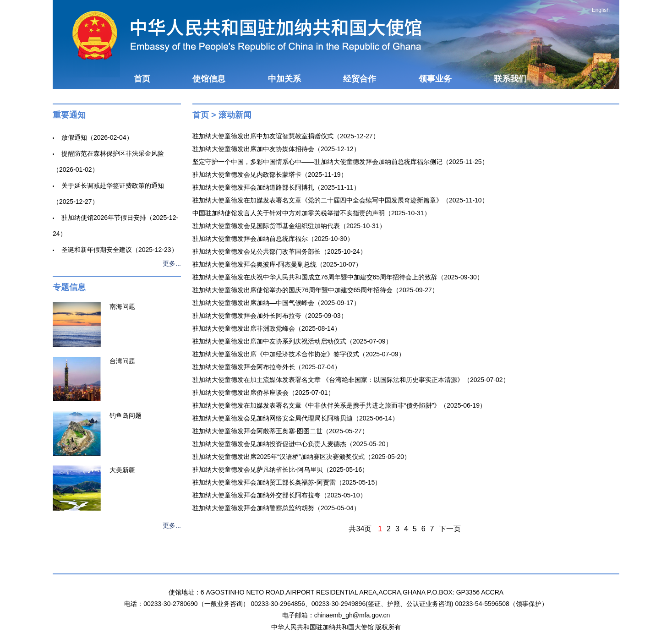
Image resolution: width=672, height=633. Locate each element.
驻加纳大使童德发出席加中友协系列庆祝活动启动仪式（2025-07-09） (292, 341)
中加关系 (284, 79)
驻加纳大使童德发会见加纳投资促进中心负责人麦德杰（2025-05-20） (292, 444)
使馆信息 (209, 79)
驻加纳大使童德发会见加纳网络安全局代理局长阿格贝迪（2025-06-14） (295, 418)
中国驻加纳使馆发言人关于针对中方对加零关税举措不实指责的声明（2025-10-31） (311, 213)
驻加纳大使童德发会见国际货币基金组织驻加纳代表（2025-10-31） (289, 226)
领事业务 (435, 79)
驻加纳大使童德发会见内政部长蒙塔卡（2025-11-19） (270, 175)
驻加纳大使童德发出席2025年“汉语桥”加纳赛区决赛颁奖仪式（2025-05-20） (301, 457)
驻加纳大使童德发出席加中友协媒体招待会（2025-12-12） (276, 149)
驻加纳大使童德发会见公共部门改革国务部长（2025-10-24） (279, 251)
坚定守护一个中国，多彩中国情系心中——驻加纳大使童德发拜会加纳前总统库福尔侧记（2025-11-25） (340, 162)
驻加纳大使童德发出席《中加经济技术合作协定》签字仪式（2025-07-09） (299, 354)
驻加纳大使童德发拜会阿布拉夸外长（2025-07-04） (267, 367)
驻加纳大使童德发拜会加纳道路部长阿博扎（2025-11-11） (276, 187)
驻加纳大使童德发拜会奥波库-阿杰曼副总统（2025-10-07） (277, 264)
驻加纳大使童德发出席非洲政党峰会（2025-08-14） (267, 328)
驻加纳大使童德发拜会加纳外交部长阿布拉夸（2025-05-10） (279, 495)
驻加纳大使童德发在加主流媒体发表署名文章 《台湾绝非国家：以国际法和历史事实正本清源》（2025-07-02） (351, 380)
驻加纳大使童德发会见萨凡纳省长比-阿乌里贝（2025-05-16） (280, 469)
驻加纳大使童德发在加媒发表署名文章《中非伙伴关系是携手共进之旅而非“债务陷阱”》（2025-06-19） (339, 405)
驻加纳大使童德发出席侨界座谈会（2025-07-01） (263, 393)
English (601, 10)
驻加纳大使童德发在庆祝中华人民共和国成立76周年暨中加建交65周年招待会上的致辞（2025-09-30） (338, 277)
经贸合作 (360, 79)
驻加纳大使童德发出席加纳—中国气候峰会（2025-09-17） (276, 303)
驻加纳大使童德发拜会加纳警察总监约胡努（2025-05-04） (276, 508)
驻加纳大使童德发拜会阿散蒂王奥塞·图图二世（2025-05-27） (280, 431)
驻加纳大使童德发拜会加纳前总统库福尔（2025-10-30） (273, 239)
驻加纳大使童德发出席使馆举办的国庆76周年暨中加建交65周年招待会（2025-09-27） (315, 290)
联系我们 (510, 79)
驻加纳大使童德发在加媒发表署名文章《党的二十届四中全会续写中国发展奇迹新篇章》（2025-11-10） (340, 200)
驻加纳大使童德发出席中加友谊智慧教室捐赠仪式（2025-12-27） (286, 136)
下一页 (450, 529)
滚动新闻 (235, 115)
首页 (142, 79)
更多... (172, 263)
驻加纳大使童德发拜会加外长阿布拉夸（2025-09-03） (270, 316)
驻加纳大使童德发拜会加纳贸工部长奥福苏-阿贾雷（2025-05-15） (287, 482)
